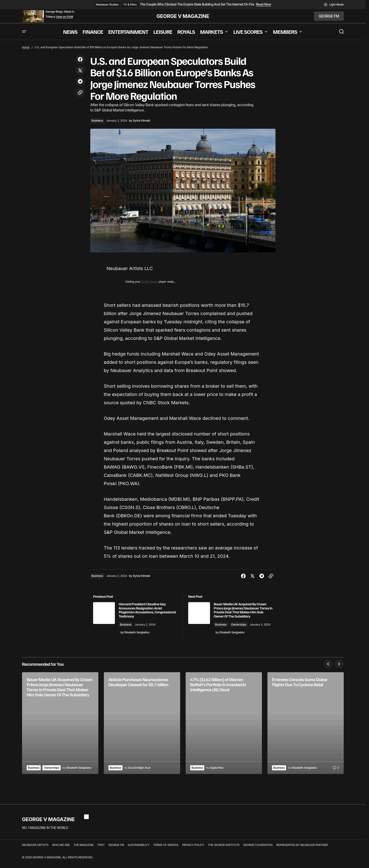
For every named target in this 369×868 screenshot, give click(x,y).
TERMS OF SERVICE (166, 852)
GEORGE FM (116, 852)
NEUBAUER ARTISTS (35, 852)
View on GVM (64, 17)
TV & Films (130, 4)
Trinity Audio (149, 282)
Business (97, 121)
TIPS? (101, 852)
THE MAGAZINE (84, 852)
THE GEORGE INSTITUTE (224, 852)
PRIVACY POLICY (193, 852)
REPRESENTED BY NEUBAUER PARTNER (302, 852)
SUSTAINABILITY (139, 852)
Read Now (264, 4)
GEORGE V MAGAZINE (183, 16)
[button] (334, 5)
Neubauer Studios (107, 4)
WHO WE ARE (61, 852)
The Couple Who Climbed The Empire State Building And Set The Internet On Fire (197, 4)
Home (26, 47)
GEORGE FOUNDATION (258, 852)
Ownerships (242, 629)
